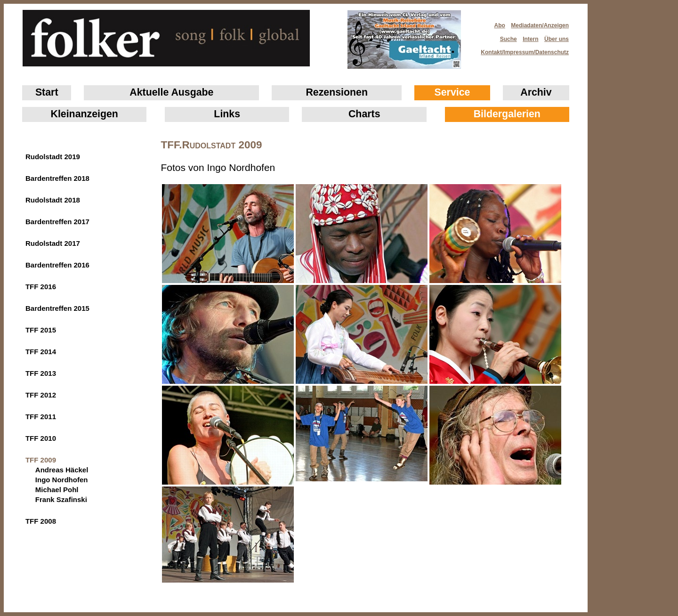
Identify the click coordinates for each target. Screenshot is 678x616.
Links (227, 114)
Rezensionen (337, 92)
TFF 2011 (41, 417)
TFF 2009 (41, 460)
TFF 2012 (41, 395)
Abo (500, 25)
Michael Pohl (57, 490)
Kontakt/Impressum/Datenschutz (522, 49)
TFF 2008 (41, 521)
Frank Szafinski (61, 499)
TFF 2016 (41, 287)
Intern (530, 39)
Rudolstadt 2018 (53, 200)
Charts (364, 114)
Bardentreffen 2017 (57, 222)
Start (47, 92)
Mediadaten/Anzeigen (540, 25)
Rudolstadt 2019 (53, 157)
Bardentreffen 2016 (57, 265)
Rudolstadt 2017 (53, 243)
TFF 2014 (41, 352)
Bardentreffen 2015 (57, 308)
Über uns (557, 39)
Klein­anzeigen (85, 114)
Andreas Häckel (62, 470)
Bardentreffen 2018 (57, 178)
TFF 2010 (41, 438)
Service (452, 92)
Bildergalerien (507, 114)
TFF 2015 (41, 330)
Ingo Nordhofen (62, 480)
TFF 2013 (41, 373)
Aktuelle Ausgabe (171, 92)
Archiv (536, 92)
